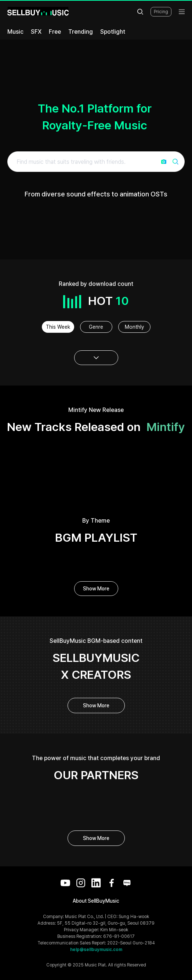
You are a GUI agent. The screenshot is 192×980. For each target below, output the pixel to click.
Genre (96, 327)
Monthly (134, 327)
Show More (96, 589)
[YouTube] (65, 883)
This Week (58, 327)
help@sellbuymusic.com (96, 950)
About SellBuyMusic (96, 901)
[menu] (182, 12)
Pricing (161, 12)
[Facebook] (112, 883)
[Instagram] (81, 883)
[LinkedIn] (96, 883)
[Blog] (127, 883)
